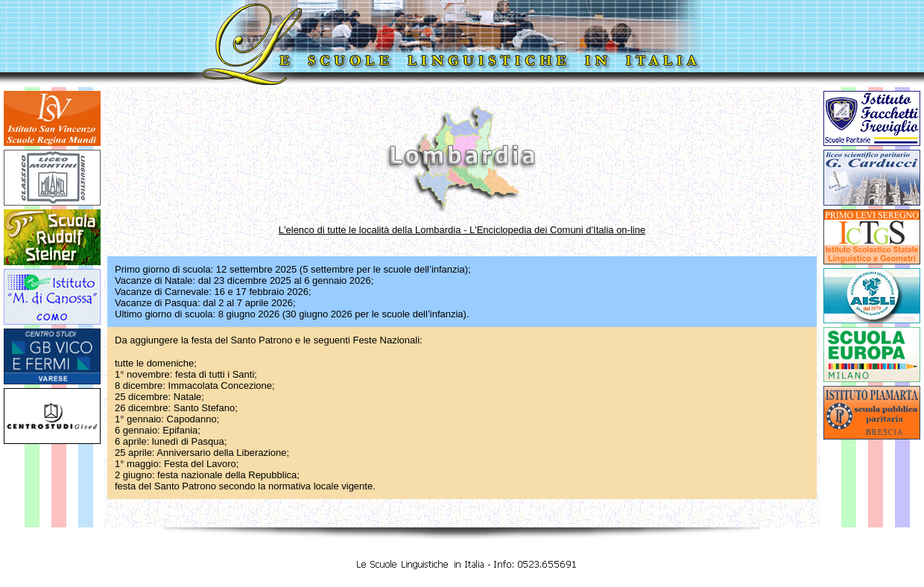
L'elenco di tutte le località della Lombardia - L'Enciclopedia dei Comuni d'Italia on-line (462, 230)
